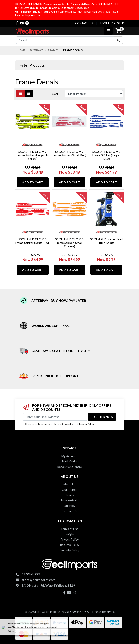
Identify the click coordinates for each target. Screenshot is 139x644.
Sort (55, 94)
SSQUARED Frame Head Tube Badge (106, 241)
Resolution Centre (69, 467)
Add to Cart (33, 182)
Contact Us (69, 511)
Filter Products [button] (32, 65)
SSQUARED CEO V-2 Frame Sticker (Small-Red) (69, 153)
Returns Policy (70, 545)
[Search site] (119, 40)
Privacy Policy (87, 424)
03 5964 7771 (32, 574)
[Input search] (65, 40)
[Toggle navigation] (108, 31)
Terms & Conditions (65, 424)
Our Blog (69, 506)
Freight (70, 534)
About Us (69, 484)
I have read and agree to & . (59, 424)
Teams (69, 495)
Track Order (69, 461)
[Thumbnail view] (20, 94)
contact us (84, 23)
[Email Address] (55, 417)
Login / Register (112, 23)
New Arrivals (70, 500)
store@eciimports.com (38, 580)
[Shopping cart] (118, 31)
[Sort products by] (94, 94)
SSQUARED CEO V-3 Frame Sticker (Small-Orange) (69, 243)
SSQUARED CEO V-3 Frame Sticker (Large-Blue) (106, 155)
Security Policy (69, 550)
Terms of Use (69, 529)
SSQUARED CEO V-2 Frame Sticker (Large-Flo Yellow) (33, 155)
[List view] (29, 94)
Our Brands (69, 490)
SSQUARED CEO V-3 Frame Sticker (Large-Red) (33, 241)
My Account (69, 456)
